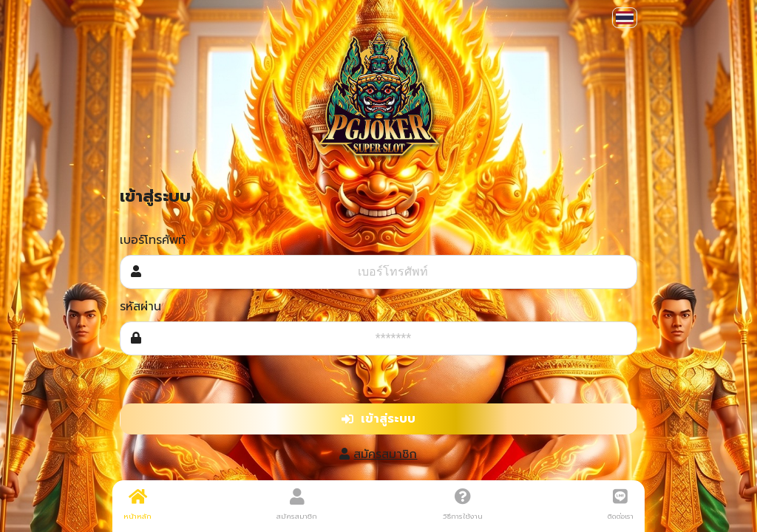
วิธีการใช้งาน (463, 505)
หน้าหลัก (138, 505)
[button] (625, 18)
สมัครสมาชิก (385, 454)
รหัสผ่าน (140, 307)
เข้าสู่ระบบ (378, 419)
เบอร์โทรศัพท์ (153, 240)
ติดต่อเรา (621, 505)
